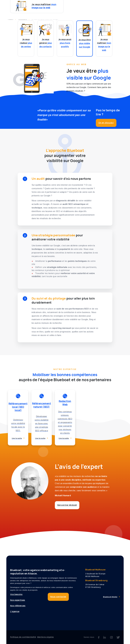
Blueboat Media (110, 597)
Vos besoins (53, 5)
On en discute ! (106, 123)
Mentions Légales (45, 637)
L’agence (108, 5)
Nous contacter (58, 10)
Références (93, 5)
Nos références (18, 606)
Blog (120, 5)
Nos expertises (74, 5)
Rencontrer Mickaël (67, 505)
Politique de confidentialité (23, 637)
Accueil (11, 19)
